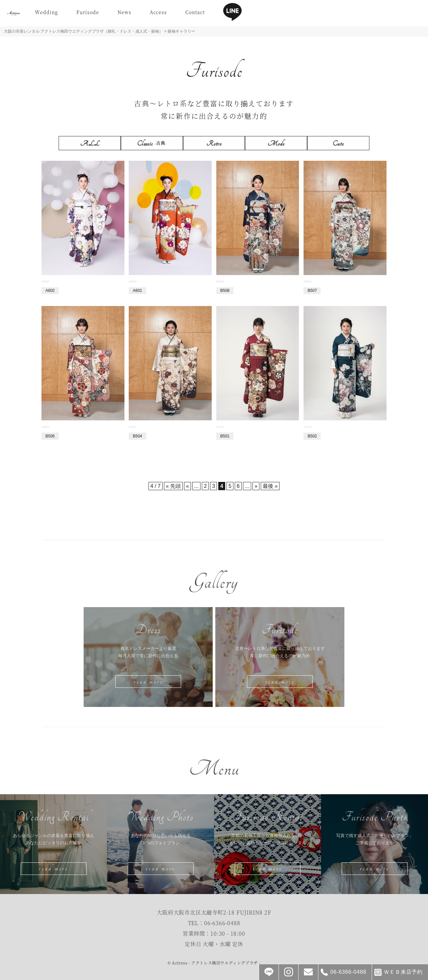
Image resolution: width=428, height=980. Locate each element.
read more (148, 682)
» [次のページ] (256, 486)
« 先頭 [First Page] (173, 486)
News (154, 14)
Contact (225, 14)
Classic (152, 144)
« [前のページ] (187, 486)
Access (188, 14)
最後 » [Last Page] (270, 486)
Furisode (118, 14)
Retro (214, 144)
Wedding (76, 14)
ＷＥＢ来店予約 (403, 972)
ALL (90, 144)
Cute (338, 144)
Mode (276, 144)
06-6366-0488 (222, 923)
